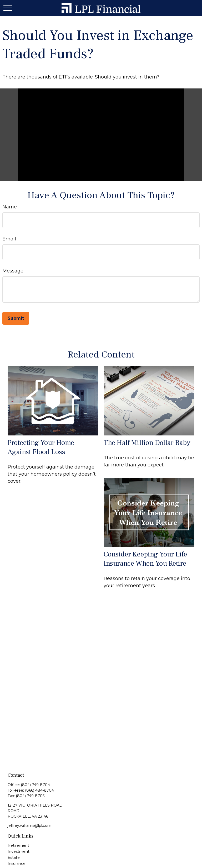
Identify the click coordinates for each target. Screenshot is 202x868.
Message (13, 271)
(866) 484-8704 (39, 790)
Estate (14, 858)
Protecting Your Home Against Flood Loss (41, 447)
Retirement (18, 845)
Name (10, 207)
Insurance (17, 864)
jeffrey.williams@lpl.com (29, 825)
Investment (19, 851)
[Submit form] (16, 318)
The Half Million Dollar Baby (147, 443)
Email (9, 239)
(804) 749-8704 (35, 785)
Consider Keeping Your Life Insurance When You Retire (145, 559)
